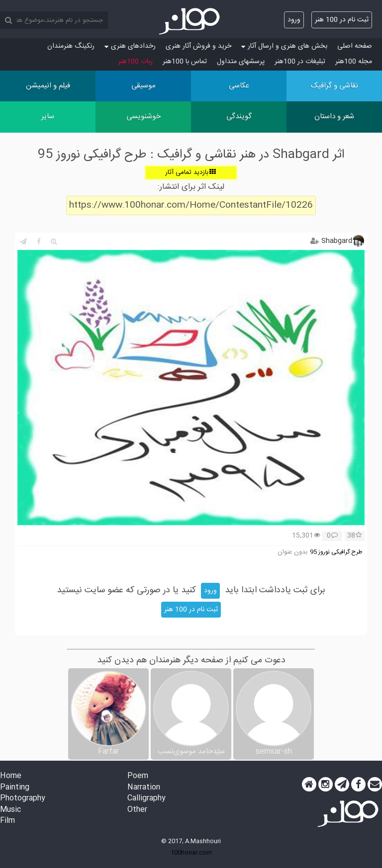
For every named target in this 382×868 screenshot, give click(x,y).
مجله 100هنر (354, 62)
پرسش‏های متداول (241, 62)
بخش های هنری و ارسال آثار (284, 46)
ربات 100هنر (135, 62)
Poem (138, 776)
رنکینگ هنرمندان (71, 46)
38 (354, 536)
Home (11, 776)
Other (137, 810)
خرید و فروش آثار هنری (198, 46)
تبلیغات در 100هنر (300, 62)
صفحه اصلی (355, 46)
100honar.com (191, 853)
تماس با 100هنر (185, 62)
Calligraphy (146, 799)
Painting (15, 788)
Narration (144, 788)
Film (7, 821)
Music (10, 810)
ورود (294, 20)
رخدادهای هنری (130, 46)
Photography (23, 799)
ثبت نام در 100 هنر (342, 20)
